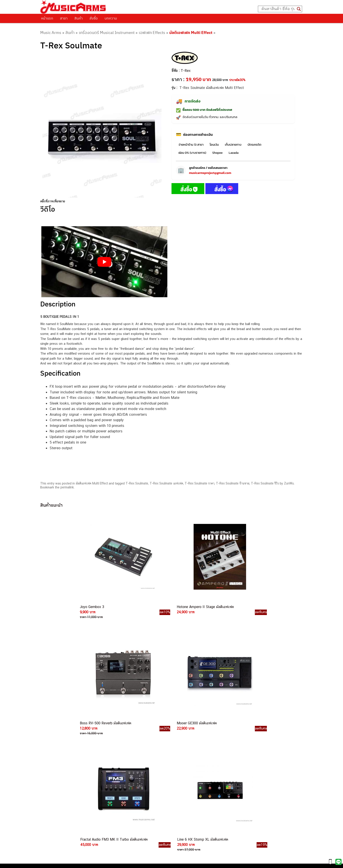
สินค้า (79, 18)
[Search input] (278, 9)
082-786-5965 (191, 802)
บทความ (111, 18)
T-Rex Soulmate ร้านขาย (233, 483)
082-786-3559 (182, 742)
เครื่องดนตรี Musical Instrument (107, 33)
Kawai (225, 785)
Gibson (225, 775)
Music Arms (51, 33)
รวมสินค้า (51, 746)
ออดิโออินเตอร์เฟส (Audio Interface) (246, 760)
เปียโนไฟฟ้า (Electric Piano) (240, 745)
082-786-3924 (169, 777)
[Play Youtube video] (104, 262)
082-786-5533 (181, 752)
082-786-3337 (182, 747)
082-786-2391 (191, 807)
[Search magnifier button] (299, 9)
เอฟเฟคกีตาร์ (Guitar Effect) (240, 750)
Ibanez (225, 780)
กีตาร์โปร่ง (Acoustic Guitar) (240, 736)
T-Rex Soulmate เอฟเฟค (166, 483)
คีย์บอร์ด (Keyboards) (235, 741)
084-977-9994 (182, 757)
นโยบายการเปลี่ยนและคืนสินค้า (68, 740)
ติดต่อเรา (51, 734)
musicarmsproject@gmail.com (210, 173)
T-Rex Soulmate (137, 483)
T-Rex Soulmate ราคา (199, 483)
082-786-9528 (171, 782)
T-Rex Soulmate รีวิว (265, 483)
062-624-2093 (185, 736)
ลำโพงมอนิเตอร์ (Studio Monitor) (243, 765)
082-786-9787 (182, 787)
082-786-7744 (189, 762)
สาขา (64, 18)
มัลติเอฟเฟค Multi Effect (191, 33)
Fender (225, 770)
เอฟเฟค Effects (152, 33)
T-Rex (186, 71)
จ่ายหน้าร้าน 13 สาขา (191, 145)
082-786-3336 (179, 767)
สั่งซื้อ (94, 18)
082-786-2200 (192, 772)
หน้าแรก (47, 18)
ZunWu (289, 483)
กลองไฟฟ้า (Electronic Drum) (241, 755)
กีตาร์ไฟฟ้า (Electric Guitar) (239, 731)
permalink (67, 487)
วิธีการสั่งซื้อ (53, 729)
